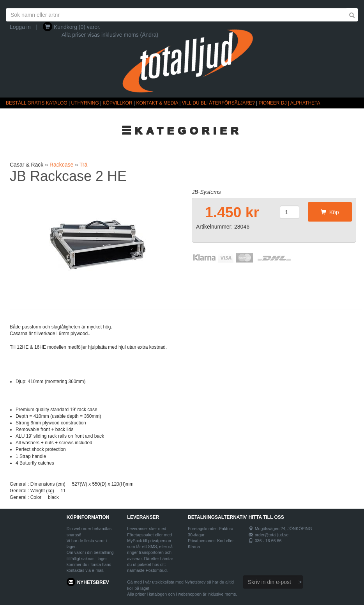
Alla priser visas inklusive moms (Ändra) (110, 35)
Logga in (20, 27)
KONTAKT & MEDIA (157, 103)
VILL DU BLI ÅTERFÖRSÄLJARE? (218, 103)
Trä (83, 165)
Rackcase (61, 165)
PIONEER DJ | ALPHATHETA (290, 103)
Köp (330, 212)
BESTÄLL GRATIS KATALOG (37, 103)
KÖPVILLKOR (118, 103)
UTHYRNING (85, 103)
